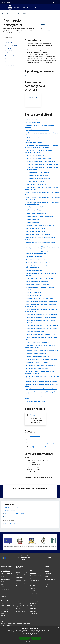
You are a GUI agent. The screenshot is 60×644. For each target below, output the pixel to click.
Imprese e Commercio (21, 580)
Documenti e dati (5, 589)
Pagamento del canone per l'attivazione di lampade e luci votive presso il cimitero (42, 267)
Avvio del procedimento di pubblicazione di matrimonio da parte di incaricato (41, 168)
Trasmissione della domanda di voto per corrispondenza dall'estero (42, 377)
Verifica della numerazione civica (35, 402)
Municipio (33, 415)
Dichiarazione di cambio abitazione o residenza (39, 216)
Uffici (2, 576)
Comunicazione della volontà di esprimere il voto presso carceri (42, 193)
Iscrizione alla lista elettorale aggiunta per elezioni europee (40, 243)
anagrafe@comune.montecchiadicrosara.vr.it (40, 447)
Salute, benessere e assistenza (35, 589)
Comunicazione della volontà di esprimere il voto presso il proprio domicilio (42, 198)
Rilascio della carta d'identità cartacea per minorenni (41, 317)
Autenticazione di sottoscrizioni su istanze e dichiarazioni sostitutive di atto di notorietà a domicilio (42, 147)
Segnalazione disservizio (22, 606)
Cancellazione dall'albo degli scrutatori (37, 175)
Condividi (44, 21)
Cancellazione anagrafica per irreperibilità (38, 172)
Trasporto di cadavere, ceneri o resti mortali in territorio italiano (42, 385)
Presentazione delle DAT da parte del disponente (40, 279)
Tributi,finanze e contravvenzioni (35, 582)
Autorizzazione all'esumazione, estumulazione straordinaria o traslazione (39, 151)
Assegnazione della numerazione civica (37, 130)
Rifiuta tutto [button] (36, 638)
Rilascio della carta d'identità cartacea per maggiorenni (42, 314)
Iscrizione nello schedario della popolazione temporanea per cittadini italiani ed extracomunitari (42, 253)
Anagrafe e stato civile (21, 572)
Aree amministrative (23, 14)
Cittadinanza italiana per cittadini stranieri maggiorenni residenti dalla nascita (41, 188)
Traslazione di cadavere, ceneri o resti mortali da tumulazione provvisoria (39, 372)
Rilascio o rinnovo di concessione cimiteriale (39, 342)
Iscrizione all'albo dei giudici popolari (37, 231)
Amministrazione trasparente (35, 602)
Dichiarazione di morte (32, 219)
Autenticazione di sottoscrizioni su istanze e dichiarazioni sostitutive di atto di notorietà (42, 142)
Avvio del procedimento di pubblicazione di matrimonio (42, 164)
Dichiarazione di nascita (33, 222)
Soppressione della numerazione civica (37, 362)
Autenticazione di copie (32, 138)
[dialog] (30, 635)
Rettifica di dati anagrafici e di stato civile (38, 285)
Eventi (47, 587)
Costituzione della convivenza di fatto (37, 213)
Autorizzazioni (34, 593)
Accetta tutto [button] (24, 638)
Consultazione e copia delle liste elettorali (38, 207)
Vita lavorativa (19, 578)
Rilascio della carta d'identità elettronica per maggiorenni (42, 325)
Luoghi (47, 584)
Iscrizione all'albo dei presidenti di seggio (38, 234)
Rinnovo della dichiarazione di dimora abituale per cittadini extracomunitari (40, 346)
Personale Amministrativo (5, 586)
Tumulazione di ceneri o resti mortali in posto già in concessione (40, 393)
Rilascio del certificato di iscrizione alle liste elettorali (41, 302)
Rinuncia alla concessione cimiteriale (36, 353)
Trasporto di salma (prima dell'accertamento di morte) (42, 389)
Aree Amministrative (6, 574)
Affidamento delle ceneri (33, 122)
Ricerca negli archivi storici (33, 292)
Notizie (47, 571)
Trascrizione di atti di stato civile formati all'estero (40, 365)
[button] (30, 641)
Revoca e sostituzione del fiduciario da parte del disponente (39, 289)
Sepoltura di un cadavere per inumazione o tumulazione (42, 359)
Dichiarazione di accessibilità (34, 612)
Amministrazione (12, 14)
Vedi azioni (44, 24)
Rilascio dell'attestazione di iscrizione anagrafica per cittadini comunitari (40, 306)
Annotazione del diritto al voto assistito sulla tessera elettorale (41, 126)
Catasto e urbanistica (21, 583)
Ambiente (33, 585)
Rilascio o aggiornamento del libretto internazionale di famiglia (41, 338)
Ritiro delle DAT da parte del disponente (37, 356)
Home (3, 14)
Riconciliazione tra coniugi (33, 296)
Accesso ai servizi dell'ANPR (34, 119)
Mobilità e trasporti (21, 586)
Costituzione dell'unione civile (34, 210)
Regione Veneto (6, 2)
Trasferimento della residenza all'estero (37, 368)
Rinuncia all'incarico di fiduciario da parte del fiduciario (42, 350)
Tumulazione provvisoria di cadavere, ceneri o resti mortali (40, 398)
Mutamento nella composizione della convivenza (40, 263)
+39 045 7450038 (35, 436)
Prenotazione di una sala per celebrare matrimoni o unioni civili (40, 275)
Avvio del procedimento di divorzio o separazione (40, 161)
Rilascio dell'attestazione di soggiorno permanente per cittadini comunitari (41, 310)
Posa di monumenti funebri (34, 271)
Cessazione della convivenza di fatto (36, 181)
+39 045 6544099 (35, 439)
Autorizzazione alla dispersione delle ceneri (38, 158)
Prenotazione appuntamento (19, 602)
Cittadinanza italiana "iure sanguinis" (36, 185)
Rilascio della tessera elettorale (35, 331)
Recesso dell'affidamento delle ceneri (37, 282)
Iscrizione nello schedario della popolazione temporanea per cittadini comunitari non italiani (42, 248)
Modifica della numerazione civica (36, 260)
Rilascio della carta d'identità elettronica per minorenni (42, 328)
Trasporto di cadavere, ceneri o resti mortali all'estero (41, 381)
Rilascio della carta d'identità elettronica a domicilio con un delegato (42, 321)
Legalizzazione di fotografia (34, 257)
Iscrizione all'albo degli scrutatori (35, 228)
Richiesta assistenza (21, 611)
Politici (3, 582)
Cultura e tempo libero (21, 575)
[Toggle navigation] (3, 7)
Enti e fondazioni (5, 579)
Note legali (33, 609)
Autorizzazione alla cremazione (35, 155)
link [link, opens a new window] (45, 635)
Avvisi (47, 576)
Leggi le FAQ (19, 609)
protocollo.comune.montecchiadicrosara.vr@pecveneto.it (39, 444)
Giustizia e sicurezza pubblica (36, 577)
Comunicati (48, 574)
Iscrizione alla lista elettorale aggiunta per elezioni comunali (40, 238)
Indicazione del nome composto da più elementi (40, 225)
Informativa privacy (35, 606)
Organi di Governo (6, 571)
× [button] (58, 628)
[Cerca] (57, 7)
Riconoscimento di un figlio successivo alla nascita (40, 299)
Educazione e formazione (34, 572)
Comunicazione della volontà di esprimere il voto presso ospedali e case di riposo (42, 203)
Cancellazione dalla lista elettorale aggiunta (38, 178)
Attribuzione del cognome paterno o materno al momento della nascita (42, 134)
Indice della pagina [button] (10, 38)
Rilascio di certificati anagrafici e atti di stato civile (40, 334)
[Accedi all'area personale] (53, 2)
